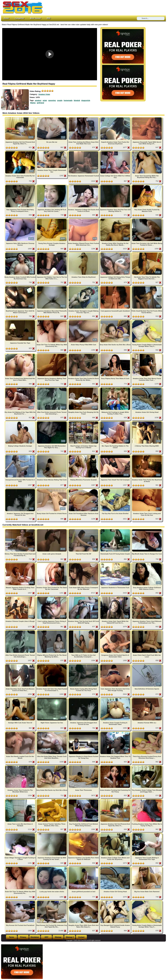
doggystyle (86, 100)
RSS (49, 18)
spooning (52, 100)
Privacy (23, 937)
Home (6, 18)
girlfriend (40, 103)
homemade (68, 100)
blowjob (77, 100)
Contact (81, 937)
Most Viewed (35, 18)
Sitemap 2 (70, 937)
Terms (11, 937)
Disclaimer (35, 937)
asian (45, 100)
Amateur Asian (44, 94)
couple (60, 100)
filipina (33, 103)
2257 (46, 937)
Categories (19, 18)
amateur (38, 100)
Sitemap (58, 937)
